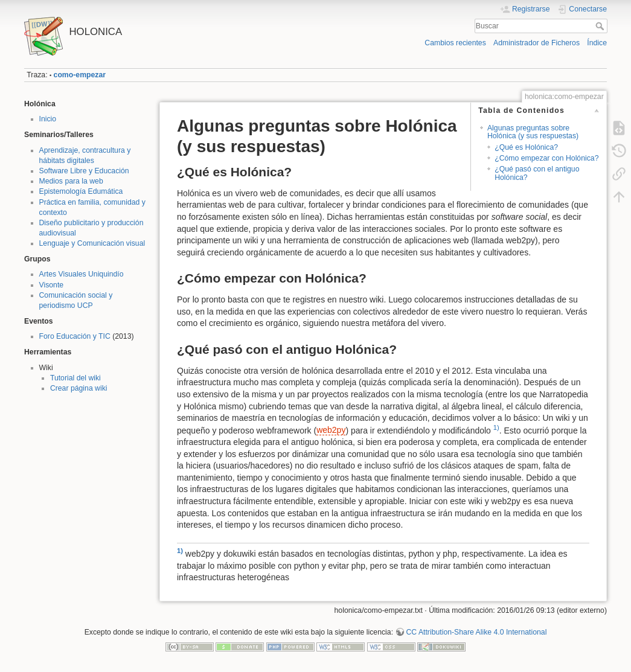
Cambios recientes (455, 43)
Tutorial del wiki (75, 378)
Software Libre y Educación (84, 171)
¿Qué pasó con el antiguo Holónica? (537, 173)
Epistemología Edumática (81, 191)
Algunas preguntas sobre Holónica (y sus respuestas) (533, 132)
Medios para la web (71, 181)
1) (496, 427)
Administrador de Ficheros (537, 43)
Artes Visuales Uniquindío (82, 274)
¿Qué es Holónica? (526, 147)
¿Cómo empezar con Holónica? (546, 158)
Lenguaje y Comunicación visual (92, 243)
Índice (597, 43)
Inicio (48, 119)
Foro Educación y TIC (75, 336)
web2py (331, 430)
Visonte (52, 285)
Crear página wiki (79, 388)
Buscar (601, 26)
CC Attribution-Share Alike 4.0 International (476, 632)
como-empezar (80, 75)
